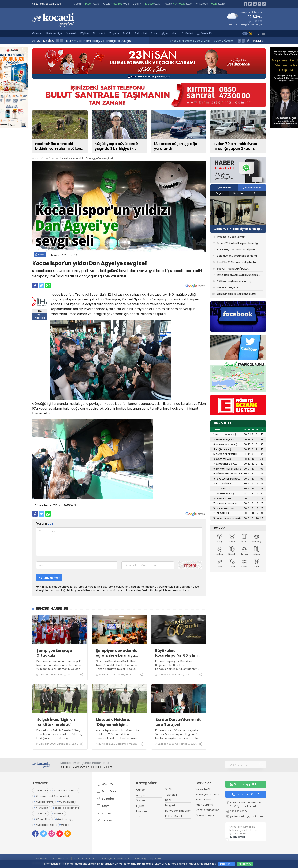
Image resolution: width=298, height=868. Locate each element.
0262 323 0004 (246, 794)
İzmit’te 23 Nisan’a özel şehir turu (238, 262)
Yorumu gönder (49, 578)
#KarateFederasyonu (66, 808)
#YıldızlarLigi (63, 819)
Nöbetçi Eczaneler (207, 795)
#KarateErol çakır (44, 825)
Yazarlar (169, 33)
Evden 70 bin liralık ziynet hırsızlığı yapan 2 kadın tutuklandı (237, 229)
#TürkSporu (41, 808)
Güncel (37, 33)
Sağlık (127, 33)
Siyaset (71, 33)
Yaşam (114, 33)
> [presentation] (62, 41)
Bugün (220, 193)
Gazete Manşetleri (207, 810)
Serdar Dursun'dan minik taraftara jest (178, 722)
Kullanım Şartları (85, 858)
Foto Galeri (108, 791)
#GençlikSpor (65, 802)
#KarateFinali (42, 819)
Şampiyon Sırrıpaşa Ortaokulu (54, 653)
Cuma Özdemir (224, 41)
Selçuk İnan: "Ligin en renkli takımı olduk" (56, 722)
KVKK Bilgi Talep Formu (149, 858)
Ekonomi (99, 33)
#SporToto (40, 813)
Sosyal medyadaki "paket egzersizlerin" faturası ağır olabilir (238, 269)
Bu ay (257, 193)
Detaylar (227, 864)
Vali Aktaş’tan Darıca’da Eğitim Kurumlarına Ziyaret (236, 250)
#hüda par (41, 790)
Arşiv (103, 806)
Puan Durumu (204, 805)
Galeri (187, 33)
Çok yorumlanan (252, 188)
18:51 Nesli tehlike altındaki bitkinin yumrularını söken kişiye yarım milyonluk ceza (123, 41)
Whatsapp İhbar (245, 784)
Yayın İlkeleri (40, 858)
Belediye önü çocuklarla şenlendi (237, 256)
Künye (104, 813)
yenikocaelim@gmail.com (246, 816)
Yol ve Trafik (203, 789)
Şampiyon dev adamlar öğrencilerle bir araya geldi (117, 653)
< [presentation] (58, 41)
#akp (63, 825)
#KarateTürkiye (43, 802)
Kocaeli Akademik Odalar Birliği (190, 41)
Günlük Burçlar (205, 815)
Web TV (205, 33)
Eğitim (85, 33)
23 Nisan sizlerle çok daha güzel (236, 294)
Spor (154, 33)
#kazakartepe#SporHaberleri (51, 796)
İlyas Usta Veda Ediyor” (231, 237)
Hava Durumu (204, 800)
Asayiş (140, 795)
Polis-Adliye (54, 33)
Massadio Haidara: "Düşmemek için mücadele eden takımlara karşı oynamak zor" (119, 722)
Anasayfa (38, 158)
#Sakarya (58, 813)
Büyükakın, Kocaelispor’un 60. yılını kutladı (176, 653)
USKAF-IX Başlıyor (228, 287)
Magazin (171, 805)
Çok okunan (224, 188)
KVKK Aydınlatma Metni (115, 858)
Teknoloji (141, 33)
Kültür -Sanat (174, 816)
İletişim (105, 820)
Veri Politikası (61, 858)
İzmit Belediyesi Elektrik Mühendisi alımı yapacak (238, 276)
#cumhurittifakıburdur (65, 790)
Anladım (245, 864)
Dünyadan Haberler (178, 811)
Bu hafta (238, 193)
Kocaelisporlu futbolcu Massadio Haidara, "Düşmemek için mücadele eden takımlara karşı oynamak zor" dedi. (117, 736)
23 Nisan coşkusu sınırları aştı (235, 281)
